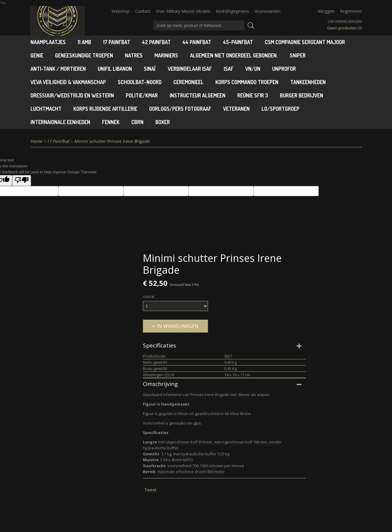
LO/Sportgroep (280, 109)
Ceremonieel (188, 82)
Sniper (298, 55)
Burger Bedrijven (301, 95)
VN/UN (253, 69)
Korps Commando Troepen (247, 82)
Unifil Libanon (115, 69)
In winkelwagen (178, 326)
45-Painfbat (238, 42)
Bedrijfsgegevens (233, 11)
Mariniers (166, 55)
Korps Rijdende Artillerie (105, 109)
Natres (134, 55)
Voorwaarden (268, 11)
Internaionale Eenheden (60, 122)
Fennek (111, 122)
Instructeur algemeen (197, 95)
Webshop (121, 11)
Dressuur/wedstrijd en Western (72, 95)
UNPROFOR (284, 69)
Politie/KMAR (142, 95)
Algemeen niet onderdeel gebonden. (234, 55)
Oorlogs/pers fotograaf (180, 109)
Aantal (149, 297)
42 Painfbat (156, 42)
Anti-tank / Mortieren (58, 69)
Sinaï (150, 69)
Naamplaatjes (48, 42)
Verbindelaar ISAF (190, 69)
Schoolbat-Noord (140, 82)
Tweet (150, 490)
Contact (143, 11)
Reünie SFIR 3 (253, 95)
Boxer (163, 122)
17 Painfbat (117, 42)
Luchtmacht (46, 109)
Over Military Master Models (183, 11)
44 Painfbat (197, 42)
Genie (37, 55)
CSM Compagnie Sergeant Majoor (305, 42)
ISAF (229, 69)
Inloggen (326, 11)
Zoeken (250, 25)
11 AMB (84, 42)
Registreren (351, 11)
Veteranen (236, 109)
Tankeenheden (308, 82)
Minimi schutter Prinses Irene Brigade (112, 141)
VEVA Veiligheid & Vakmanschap (68, 82)
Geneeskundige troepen (84, 55)
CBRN (137, 122)
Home (36, 141)
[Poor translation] (22, 181)
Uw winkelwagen (345, 21)
